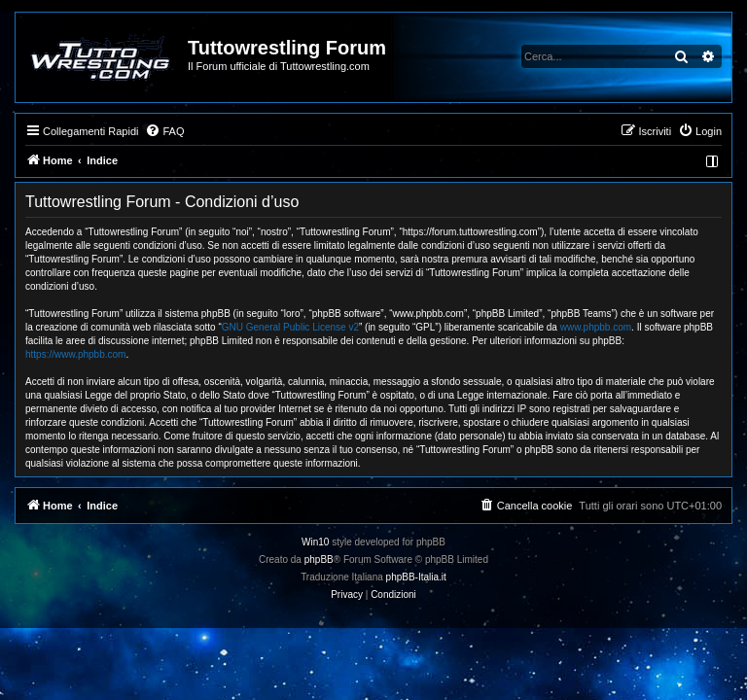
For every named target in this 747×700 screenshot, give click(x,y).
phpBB (319, 560)
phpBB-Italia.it (416, 577)
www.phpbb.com (596, 327)
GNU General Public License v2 (290, 327)
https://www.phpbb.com (75, 354)
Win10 (315, 542)
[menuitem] (164, 131)
